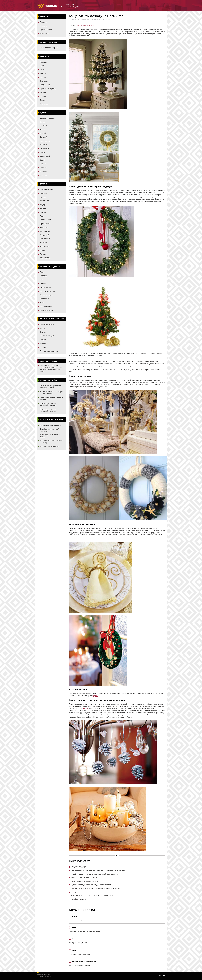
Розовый (43, 171)
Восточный (44, 246)
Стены (43, 280)
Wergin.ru (50, 6)
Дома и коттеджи (47, 310)
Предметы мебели (47, 324)
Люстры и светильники (49, 351)
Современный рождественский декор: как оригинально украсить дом (98, 870)
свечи (86, 708)
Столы (43, 328)
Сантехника (45, 299)
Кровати (43, 347)
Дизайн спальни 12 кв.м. (50, 446)
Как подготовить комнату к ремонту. (85, 877)
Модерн (43, 205)
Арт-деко (44, 212)
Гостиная (44, 62)
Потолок (43, 276)
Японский (44, 227)
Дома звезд (45, 34)
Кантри (43, 197)
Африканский (45, 258)
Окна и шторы (46, 287)
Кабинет (43, 92)
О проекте (161, 976)
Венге (42, 129)
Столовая (44, 81)
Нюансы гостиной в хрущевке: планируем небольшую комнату (95, 888)
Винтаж (43, 254)
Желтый (43, 133)
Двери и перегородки (48, 291)
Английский (45, 235)
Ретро (42, 250)
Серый (43, 152)
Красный (43, 145)
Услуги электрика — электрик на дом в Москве (52, 393)
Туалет (43, 100)
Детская (43, 73)
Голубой (43, 168)
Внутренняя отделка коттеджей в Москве (48, 404)
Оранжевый (45, 148)
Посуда (43, 340)
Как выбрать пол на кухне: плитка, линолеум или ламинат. (94, 895)
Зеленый (43, 137)
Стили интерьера (47, 189)
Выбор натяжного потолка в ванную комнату (88, 892)
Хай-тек (43, 208)
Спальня (43, 70)
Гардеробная (45, 85)
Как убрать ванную (78, 899)
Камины (43, 303)
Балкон (43, 96)
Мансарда (44, 104)
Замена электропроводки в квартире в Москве (51, 387)
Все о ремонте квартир (49, 48)
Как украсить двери (79, 867)
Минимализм (45, 201)
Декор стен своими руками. (51, 425)
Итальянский (45, 231)
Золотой (43, 175)
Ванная (43, 77)
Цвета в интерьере (47, 118)
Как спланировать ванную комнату (85, 881)
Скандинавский (46, 239)
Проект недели (46, 30)
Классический (45, 220)
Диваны (43, 343)
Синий (43, 160)
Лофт (42, 216)
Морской (43, 243)
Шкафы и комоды (47, 336)
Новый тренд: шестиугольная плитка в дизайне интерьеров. (94, 874)
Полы (42, 272)
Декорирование (46, 306)
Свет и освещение (47, 295)
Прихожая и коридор (48, 89)
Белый (43, 122)
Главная (43, 22)
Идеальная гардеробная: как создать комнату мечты (92, 885)
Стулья (43, 332)
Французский (45, 224)
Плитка (43, 284)
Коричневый (45, 141)
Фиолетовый (45, 156)
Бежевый (44, 126)
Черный (43, 164)
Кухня (42, 66)
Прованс (43, 193)
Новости (43, 26)
